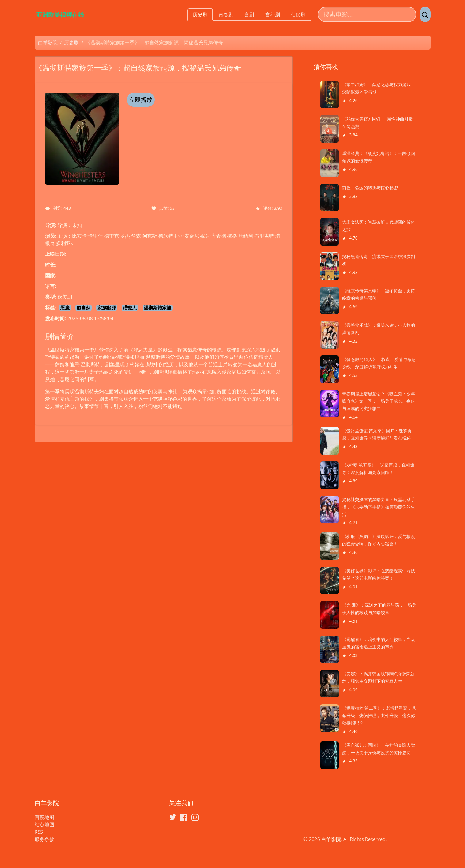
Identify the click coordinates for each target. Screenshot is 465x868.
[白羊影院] (64, 14)
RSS (39, 832)
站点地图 (44, 824)
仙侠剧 (298, 14)
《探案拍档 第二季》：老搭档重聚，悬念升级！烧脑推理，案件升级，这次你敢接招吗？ (379, 715)
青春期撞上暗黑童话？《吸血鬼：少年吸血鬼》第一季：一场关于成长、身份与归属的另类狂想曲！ (379, 401)
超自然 (84, 308)
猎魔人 (130, 308)
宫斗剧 (273, 14)
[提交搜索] (425, 14)
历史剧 (200, 14)
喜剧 (249, 14)
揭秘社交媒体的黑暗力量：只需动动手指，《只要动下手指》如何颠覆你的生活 (379, 507)
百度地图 (44, 817)
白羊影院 (48, 43)
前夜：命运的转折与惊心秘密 (370, 188)
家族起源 (107, 308)
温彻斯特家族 (158, 308)
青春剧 (226, 14)
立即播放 (141, 100)
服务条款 (44, 839)
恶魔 (65, 308)
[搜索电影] (367, 14)
